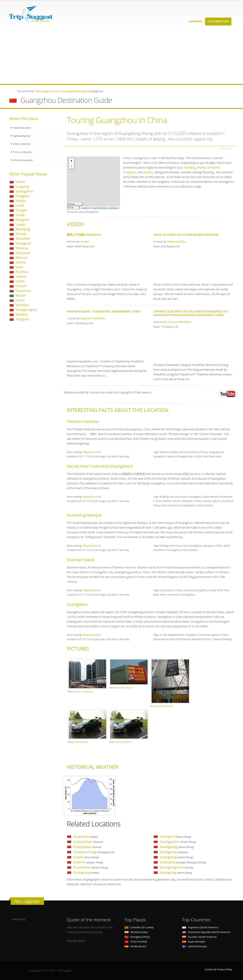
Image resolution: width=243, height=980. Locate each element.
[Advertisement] (118, 56)
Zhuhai (21, 234)
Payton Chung (81, 692)
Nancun (22, 257)
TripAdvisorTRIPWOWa (92, 318)
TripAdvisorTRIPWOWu (179, 322)
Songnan (22, 319)
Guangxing (176, 872)
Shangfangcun (27, 310)
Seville (135, 946)
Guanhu (88, 862)
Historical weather (24, 160)
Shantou (22, 248)
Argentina (200, 927)
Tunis (136, 942)
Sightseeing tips (22, 136)
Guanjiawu (86, 836)
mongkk (84, 242)
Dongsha (22, 220)
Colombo (139, 927)
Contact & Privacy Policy (219, 969)
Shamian (22, 305)
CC (91, 692)
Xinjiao (21, 201)
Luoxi (20, 205)
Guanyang (183, 862)
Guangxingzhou (176, 867)
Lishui (20, 300)
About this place (22, 128)
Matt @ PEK (163, 706)
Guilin (20, 281)
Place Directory (218, 21)
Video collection (22, 144)
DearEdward (122, 688)
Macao (21, 295)
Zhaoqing (23, 229)
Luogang (22, 186)
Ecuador (199, 937)
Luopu (20, 224)
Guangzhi (175, 836)
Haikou (21, 276)
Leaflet (85, 208)
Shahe (20, 182)
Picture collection (23, 152)
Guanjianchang (94, 852)
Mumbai (136, 932)
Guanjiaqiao (87, 847)
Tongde (21, 210)
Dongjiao (22, 196)
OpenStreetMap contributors (105, 208)
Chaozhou (23, 291)
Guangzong (86, 872)
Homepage (195, 21)
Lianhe (21, 262)
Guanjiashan (88, 842)
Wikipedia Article (92, 452)
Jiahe (19, 267)
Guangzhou (24, 191)
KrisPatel (79, 742)
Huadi (20, 215)
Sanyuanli (23, 253)
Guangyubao (178, 842)
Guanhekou (91, 867)
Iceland (194, 946)
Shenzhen (23, 239)
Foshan (21, 286)
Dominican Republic (206, 932)
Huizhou (22, 272)
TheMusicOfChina (176, 242)
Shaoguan (23, 243)
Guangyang (177, 847)
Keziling (21, 314)
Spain (193, 942)
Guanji (86, 857)
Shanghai (137, 937)
